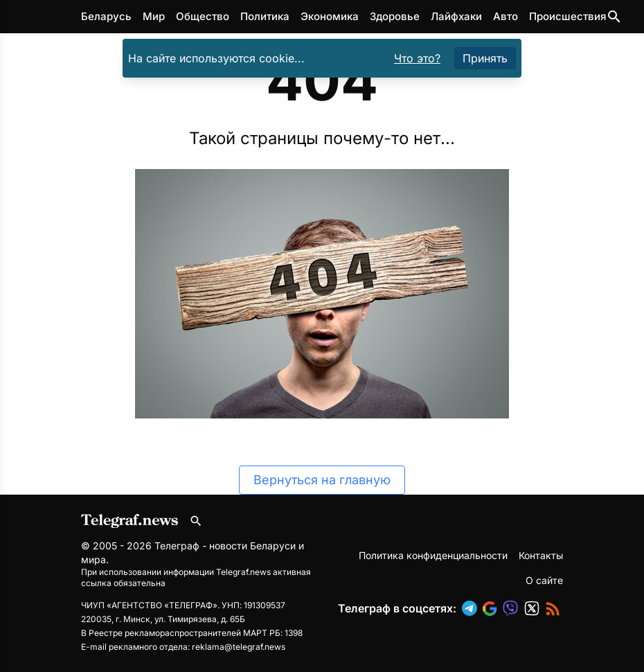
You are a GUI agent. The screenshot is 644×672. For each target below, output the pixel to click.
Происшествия (567, 16)
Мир (154, 16)
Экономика (330, 16)
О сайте (544, 580)
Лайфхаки (456, 16)
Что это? (417, 58)
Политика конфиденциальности (433, 555)
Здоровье (395, 16)
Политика (265, 16)
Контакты (541, 555)
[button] (472, 608)
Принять (485, 58)
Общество (203, 16)
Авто (506, 16)
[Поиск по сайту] (614, 17)
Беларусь (106, 16)
